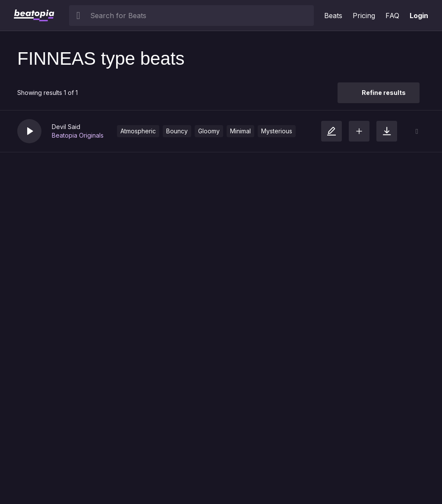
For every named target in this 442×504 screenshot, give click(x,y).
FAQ (392, 16)
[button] (29, 131)
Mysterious (277, 131)
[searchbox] (200, 16)
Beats (333, 16)
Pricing (364, 16)
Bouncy (177, 131)
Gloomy (209, 131)
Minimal (240, 131)
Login (419, 16)
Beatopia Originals (78, 135)
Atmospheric (138, 131)
